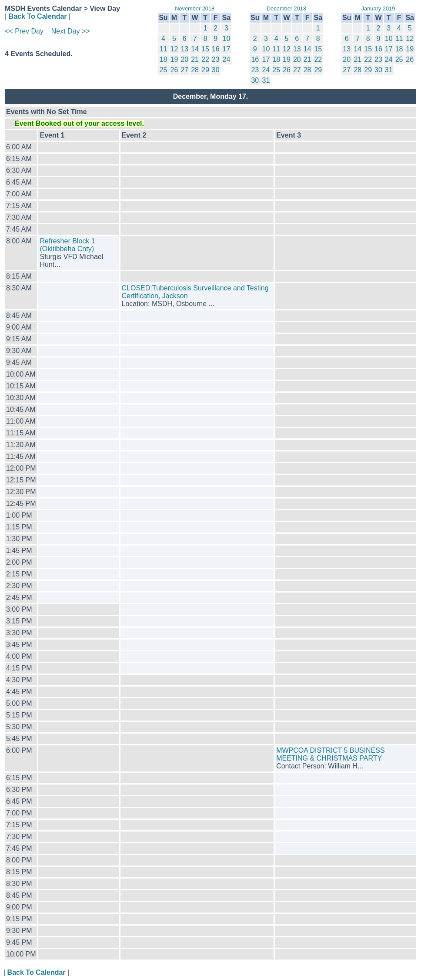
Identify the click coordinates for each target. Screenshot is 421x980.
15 (205, 49)
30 (216, 70)
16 (216, 49)
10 (226, 39)
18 (163, 59)
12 (174, 49)
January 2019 (378, 8)
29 (205, 70)
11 (163, 49)
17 (226, 49)
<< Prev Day (24, 31)
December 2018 (286, 8)
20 (184, 59)
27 (184, 70)
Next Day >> (71, 31)
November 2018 (195, 8)
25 (163, 70)
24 (226, 59)
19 (174, 59)
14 (195, 49)
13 (184, 49)
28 (195, 70)
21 (195, 59)
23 (216, 59)
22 (205, 59)
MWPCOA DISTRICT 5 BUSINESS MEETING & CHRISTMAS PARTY (331, 754)
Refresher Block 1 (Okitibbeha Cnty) (67, 245)
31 (266, 80)
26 (174, 70)
